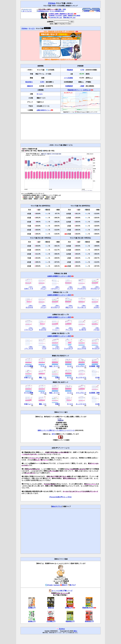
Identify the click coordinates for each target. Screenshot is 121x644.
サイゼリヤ (96, 349)
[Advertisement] (61, 127)
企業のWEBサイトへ (44, 110)
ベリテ (44, 349)
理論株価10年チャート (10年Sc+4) (79, 90)
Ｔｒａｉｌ (56, 330)
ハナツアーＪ (55, 289)
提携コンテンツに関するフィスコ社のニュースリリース (56, 430)
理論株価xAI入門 (88, 608)
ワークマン (56, 349)
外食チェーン (29, 378)
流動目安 (30, 86)
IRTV (53, 434)
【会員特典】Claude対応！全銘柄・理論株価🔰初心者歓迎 (64, 16)
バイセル (97, 330)
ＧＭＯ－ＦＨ (29, 289)
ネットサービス (81, 378)
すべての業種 (29, 366)
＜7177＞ (31, 287)
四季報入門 (69, 608)
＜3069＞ (31, 347)
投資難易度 (69, 86)
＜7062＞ (71, 287)
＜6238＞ (44, 287)
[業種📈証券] (62, 9)
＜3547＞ (84, 347)
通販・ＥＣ (43, 378)
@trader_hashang (53, 585)
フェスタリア (68, 349)
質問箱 (97, 11)
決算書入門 (32, 608)
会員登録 (87, 9)
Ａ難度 (82, 86)
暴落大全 (51, 608)
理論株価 (70, 70)
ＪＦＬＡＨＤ (29, 349)
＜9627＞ (71, 328)
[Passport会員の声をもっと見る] (60, 497)
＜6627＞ (97, 287)
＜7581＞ (97, 347)
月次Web (52, 3)
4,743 (82, 70)
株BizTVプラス (57, 506)
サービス (32, 29)
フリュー (43, 289)
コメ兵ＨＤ (83, 330)
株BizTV (64, 585)
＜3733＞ (31, 328)
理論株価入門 (70, 621)
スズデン (97, 307)
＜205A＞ (31, 306)
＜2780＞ (84, 328)
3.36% (42, 82)
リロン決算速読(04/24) (57, 11)
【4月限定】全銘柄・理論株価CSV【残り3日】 (61, 14)
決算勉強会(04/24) (43, 11)
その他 (97, 378)
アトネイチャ (82, 289)
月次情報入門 (51, 621)
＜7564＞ (57, 347)
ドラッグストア (81, 366)
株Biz (75, 631)
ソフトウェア (29, 330)
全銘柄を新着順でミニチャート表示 (59, 276)
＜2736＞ (71, 347)
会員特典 (85, 11)
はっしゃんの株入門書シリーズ (61, 591)
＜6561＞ (57, 287)
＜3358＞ (57, 328)
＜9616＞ (71, 306)
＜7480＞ (97, 306)
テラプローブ (95, 289)
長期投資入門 (89, 621)
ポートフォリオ (26, 11)
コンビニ (70, 366)
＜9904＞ (44, 347)
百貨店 (57, 378)
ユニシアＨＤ (82, 349)
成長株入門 (32, 621)
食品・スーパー (54, 366)
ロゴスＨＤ (29, 307)
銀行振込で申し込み (69, 18)
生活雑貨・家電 (94, 366)
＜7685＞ (97, 328)
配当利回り (29, 82)
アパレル (43, 366)
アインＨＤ (69, 330)
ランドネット (82, 307)
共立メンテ (69, 307)
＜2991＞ (84, 306)
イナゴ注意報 (68, 78)
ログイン (96, 9)
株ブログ (72, 585)
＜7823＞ (84, 287)
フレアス (70, 289)
